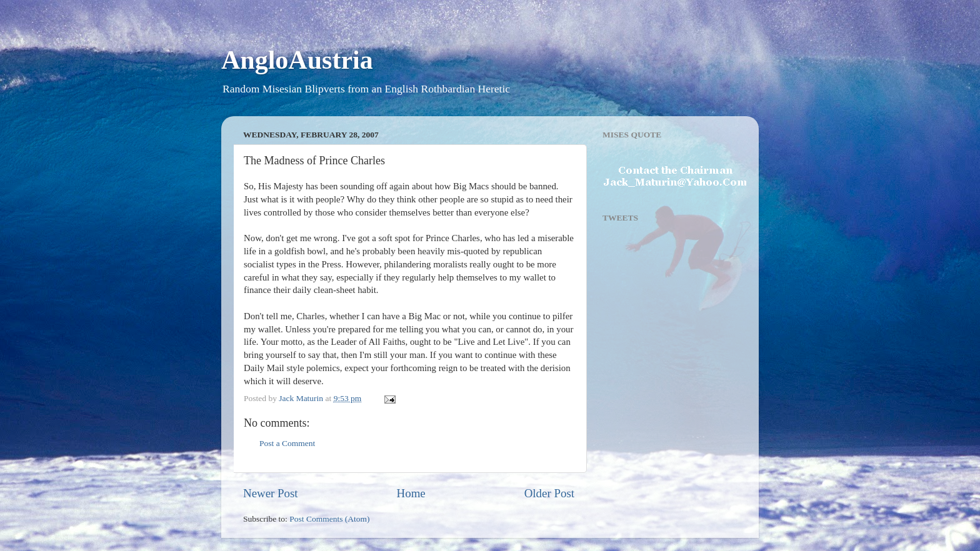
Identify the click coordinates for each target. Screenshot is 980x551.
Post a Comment (287, 443)
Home (411, 493)
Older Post (549, 493)
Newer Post (271, 493)
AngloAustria (297, 60)
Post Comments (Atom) (329, 519)
